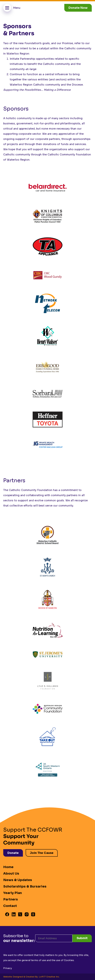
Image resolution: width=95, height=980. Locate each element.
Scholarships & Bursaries (25, 886)
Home (8, 867)
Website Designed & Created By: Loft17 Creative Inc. (31, 977)
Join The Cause (42, 853)
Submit (82, 938)
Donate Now (78, 8)
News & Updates (18, 880)
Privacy (8, 968)
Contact (10, 906)
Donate (13, 853)
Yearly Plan (13, 893)
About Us (11, 874)
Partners (11, 899)
